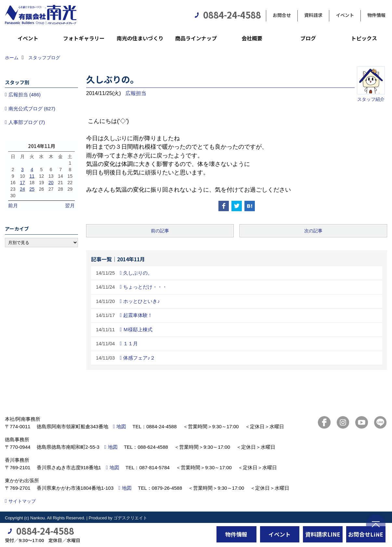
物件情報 (376, 15)
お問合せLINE (366, 534)
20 (51, 183)
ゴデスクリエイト (130, 518)
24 (22, 189)
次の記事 (313, 231)
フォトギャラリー (84, 38)
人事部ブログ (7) (27, 122)
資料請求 (313, 15)
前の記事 (160, 231)
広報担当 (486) (25, 95)
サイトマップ (22, 501)
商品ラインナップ (196, 38)
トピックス (364, 38)
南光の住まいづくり (140, 38)
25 (32, 189)
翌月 (70, 205)
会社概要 (252, 38)
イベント (345, 15)
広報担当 (136, 93)
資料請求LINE (323, 534)
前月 (13, 205)
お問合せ (282, 15)
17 (22, 183)
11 (32, 176)
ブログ (308, 38)
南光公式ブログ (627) (32, 109)
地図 (121, 426)
